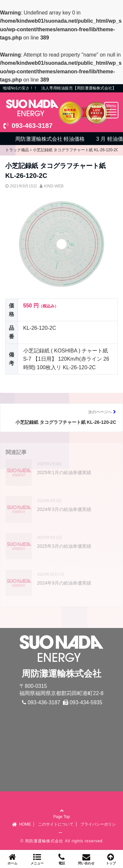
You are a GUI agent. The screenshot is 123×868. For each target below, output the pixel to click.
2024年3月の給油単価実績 (64, 509)
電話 (61, 859)
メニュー (37, 859)
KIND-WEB (54, 186)
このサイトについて (56, 824)
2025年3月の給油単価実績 (64, 546)
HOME (21, 824)
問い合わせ (86, 859)
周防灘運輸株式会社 (44, 841)
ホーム (12, 859)
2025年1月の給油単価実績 (64, 472)
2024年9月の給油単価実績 (64, 583)
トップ (111, 859)
